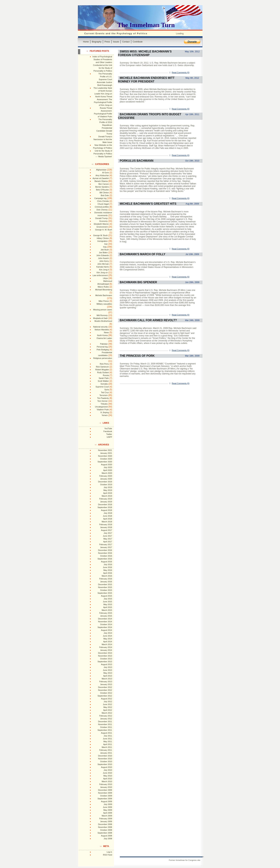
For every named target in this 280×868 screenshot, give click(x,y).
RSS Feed (108, 855)
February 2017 (106, 544)
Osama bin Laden (104, 338)
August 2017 (107, 530)
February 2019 (106, 499)
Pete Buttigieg (103, 350)
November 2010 (105, 759)
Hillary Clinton (103, 238)
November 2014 (105, 622)
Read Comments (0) (181, 72)
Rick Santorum (102, 367)
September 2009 (105, 799)
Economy (104, 221)
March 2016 (107, 576)
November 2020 (105, 456)
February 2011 (106, 750)
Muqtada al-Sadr (100, 318)
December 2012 (105, 687)
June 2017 (107, 536)
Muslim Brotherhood (103, 321)
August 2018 (107, 510)
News (106, 332)
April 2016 (108, 573)
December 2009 (105, 790)
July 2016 (108, 564)
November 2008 (105, 827)
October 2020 (106, 459)
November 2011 (105, 724)
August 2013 (107, 664)
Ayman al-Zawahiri (101, 178)
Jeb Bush (105, 250)
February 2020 (106, 476)
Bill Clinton (104, 193)
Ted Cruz (105, 392)
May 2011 (108, 741)
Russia (106, 375)
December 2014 (105, 619)
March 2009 (107, 816)
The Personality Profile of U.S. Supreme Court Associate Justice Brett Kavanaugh (105, 79)
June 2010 (107, 773)
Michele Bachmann (104, 295)
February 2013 (106, 682)
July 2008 (108, 839)
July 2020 (108, 467)
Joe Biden (103, 253)
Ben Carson (104, 184)
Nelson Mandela (102, 330)
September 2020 (105, 462)
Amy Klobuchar (102, 175)
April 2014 (108, 642)
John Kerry (104, 261)
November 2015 (105, 587)
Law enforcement (100, 275)
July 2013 (108, 667)
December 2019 (105, 482)
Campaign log (100, 198)
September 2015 (105, 593)
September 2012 (105, 696)
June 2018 (107, 516)
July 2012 (108, 702)
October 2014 (106, 624)
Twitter (109, 434)
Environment (102, 227)
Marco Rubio (103, 287)
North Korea (102, 335)
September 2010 (105, 764)
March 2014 (107, 644)
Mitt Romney (102, 315)
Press (107, 42)
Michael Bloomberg (104, 290)
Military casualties (104, 304)
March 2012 (107, 713)
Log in (109, 852)
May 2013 (108, 673)
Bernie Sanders (102, 187)
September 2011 (105, 730)
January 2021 (106, 453)
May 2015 (108, 604)
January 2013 (106, 684)
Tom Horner (102, 401)
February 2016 (106, 579)
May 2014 (108, 639)
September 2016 (105, 559)
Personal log (102, 347)
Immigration (102, 241)
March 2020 (107, 473)
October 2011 (106, 727)
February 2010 (106, 784)
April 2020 (108, 470)
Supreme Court (102, 387)
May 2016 (108, 570)
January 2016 (106, 582)
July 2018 (108, 513)
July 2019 (108, 487)
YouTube (108, 428)
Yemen (105, 415)
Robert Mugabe (102, 370)
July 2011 (108, 736)
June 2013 (107, 670)
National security (100, 327)
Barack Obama (101, 181)
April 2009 (108, 813)
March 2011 (107, 747)
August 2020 (107, 465)
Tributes (104, 404)
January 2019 (106, 502)
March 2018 (107, 522)
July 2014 (108, 633)
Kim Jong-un (102, 272)
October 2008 (106, 830)
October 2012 (106, 693)
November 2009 (105, 793)
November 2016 (105, 553)
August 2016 (107, 562)
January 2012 (106, 719)
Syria (107, 390)
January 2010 (106, 787)
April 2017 (108, 542)
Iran (106, 244)
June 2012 (107, 704)
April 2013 (108, 676)
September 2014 (105, 627)
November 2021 (105, 450)
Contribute (138, 42)
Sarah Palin (104, 378)
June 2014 (107, 636)
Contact (126, 42)
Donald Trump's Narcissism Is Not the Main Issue (103, 139)
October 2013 (106, 659)
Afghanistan (101, 170)
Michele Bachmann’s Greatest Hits (148, 204)
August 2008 (107, 836)
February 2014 (106, 647)
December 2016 (105, 550)
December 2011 (105, 721)
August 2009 (107, 801)
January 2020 (106, 479)
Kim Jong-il (104, 270)
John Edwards (103, 255)
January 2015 (106, 616)
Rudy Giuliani (103, 372)
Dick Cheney (102, 210)
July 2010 (108, 770)
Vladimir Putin (103, 410)
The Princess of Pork (137, 356)
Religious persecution (103, 358)
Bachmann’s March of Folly (143, 254)
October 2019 (106, 485)
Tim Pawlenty (103, 398)
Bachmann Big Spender (138, 282)
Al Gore (105, 173)
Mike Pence (104, 301)
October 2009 (106, 796)
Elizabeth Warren (101, 224)
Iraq (105, 247)
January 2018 (106, 527)
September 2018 (105, 507)
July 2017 (108, 533)
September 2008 (105, 833)
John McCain (103, 264)
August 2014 (107, 630)
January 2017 (106, 547)
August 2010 (107, 767)
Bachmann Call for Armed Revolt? (148, 320)
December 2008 (105, 824)
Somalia (104, 384)
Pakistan (104, 344)
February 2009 (106, 819)
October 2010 (106, 761)
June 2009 (107, 807)
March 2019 (107, 496)
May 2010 (108, 776)
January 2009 (106, 821)
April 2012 (108, 710)
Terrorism (104, 395)
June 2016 (107, 567)
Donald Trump (102, 218)
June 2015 (107, 602)
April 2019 (108, 493)
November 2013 (105, 656)
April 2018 (108, 519)
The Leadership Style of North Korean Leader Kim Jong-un (103, 91)
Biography (97, 42)
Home (86, 42)
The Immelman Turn (146, 25)
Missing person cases (103, 310)
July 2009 (108, 804)
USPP (109, 437)
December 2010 (105, 756)
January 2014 (106, 650)
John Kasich (104, 258)
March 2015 (107, 610)
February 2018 (106, 524)
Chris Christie (103, 201)
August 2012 (107, 699)
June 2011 (107, 739)
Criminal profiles (102, 207)
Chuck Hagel (103, 204)
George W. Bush (100, 235)
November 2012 (105, 690)
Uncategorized (101, 407)
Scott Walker (103, 381)
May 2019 (108, 490)
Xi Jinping (105, 412)
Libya (105, 278)
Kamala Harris (103, 267)
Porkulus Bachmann (137, 161)
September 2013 (105, 662)
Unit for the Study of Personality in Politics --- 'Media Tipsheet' (103, 154)
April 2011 (108, 744)
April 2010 (108, 779)
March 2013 (107, 679)
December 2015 (105, 584)
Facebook (108, 431)
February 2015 (106, 613)
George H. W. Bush (104, 230)
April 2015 (108, 607)
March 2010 (107, 781)
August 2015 (107, 596)
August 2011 (107, 733)
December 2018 (105, 504)
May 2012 (108, 707)
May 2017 (108, 539)
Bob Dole (105, 195)
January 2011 (106, 753)
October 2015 (106, 590)
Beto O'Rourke (102, 190)
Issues (116, 42)
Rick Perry (104, 364)
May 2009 (108, 810)
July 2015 (108, 599)
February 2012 (106, 716)
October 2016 (106, 556)
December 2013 (105, 653)
